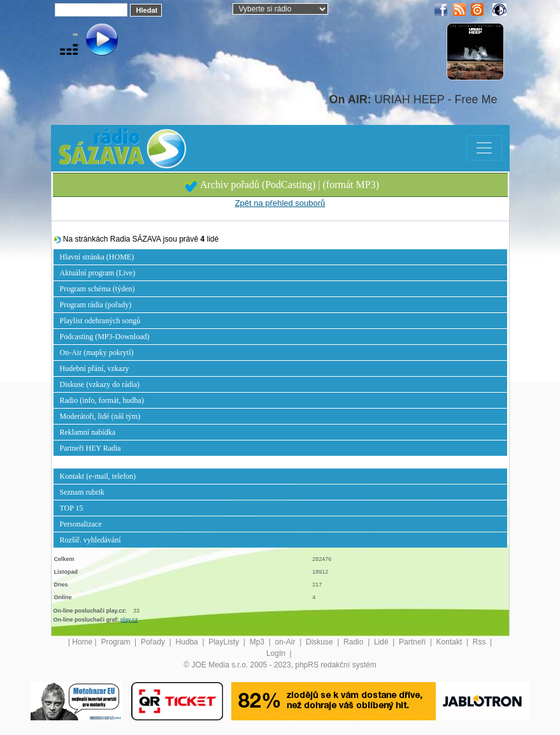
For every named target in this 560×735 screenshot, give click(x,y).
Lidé (382, 642)
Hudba (188, 642)
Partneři (413, 642)
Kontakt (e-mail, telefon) (98, 476)
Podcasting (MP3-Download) (105, 337)
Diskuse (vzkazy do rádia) (100, 384)
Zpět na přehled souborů (280, 203)
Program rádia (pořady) (96, 305)
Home (82, 642)
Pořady (154, 642)
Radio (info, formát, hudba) (102, 400)
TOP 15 (72, 508)
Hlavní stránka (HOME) (97, 257)
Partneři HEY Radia (90, 448)
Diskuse (320, 642)
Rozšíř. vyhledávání (90, 540)
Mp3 (258, 642)
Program (116, 642)
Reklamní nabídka (88, 432)
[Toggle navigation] (484, 148)
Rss (480, 642)
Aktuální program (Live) (98, 273)
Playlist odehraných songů (100, 321)
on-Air (286, 642)
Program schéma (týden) (97, 289)
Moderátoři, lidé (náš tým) (100, 416)
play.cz (129, 620)
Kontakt (450, 642)
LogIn (277, 653)
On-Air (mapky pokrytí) (97, 353)
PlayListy (225, 642)
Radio (355, 642)
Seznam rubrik (82, 492)
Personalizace (81, 524)
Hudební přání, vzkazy (95, 368)
